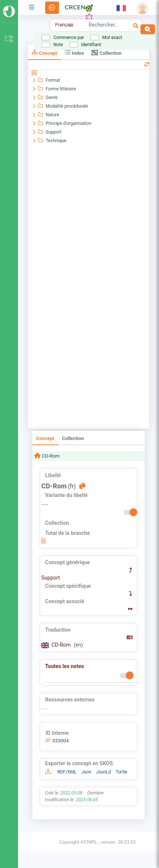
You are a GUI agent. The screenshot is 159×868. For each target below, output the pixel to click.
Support (51, 578)
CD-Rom (50, 456)
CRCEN (75, 8)
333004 (61, 741)
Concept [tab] (44, 52)
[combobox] (103, 26)
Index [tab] (74, 52)
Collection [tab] (106, 53)
